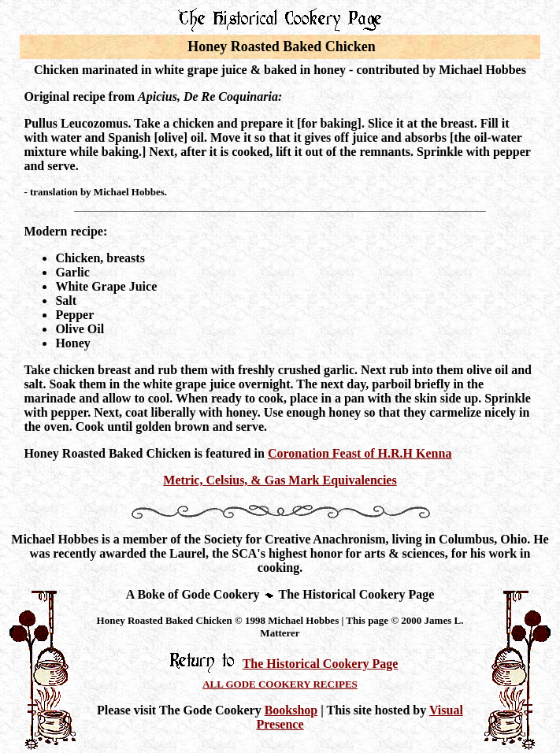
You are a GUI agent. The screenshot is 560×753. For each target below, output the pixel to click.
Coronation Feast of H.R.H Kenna (360, 453)
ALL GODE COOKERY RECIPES (280, 684)
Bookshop (291, 710)
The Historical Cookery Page (321, 664)
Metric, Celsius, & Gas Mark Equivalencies (280, 480)
